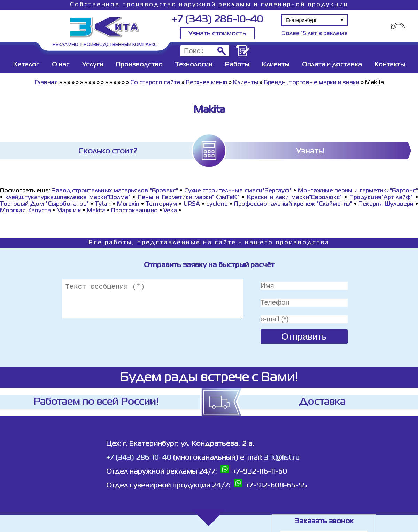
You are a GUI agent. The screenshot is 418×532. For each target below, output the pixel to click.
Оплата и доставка (332, 65)
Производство (139, 65)
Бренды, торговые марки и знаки (312, 83)
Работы (237, 65)
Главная (46, 83)
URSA (192, 204)
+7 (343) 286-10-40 (218, 20)
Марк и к (69, 211)
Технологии (194, 65)
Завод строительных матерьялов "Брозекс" (115, 191)
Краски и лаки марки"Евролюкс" (294, 198)
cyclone (217, 204)
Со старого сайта (155, 83)
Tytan (103, 204)
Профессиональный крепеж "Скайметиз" (293, 204)
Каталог (26, 65)
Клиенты (276, 65)
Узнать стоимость (217, 34)
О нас (61, 65)
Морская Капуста (25, 211)
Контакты (390, 65)
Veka (170, 211)
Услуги (93, 65)
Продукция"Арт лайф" (381, 198)
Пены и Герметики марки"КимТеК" (188, 198)
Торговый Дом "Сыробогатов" (44, 204)
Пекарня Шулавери (386, 204)
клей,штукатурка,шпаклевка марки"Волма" (68, 198)
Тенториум (161, 204)
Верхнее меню (207, 83)
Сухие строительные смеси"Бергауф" (238, 191)
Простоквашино (134, 211)
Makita (96, 211)
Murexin (128, 204)
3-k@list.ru (282, 458)
